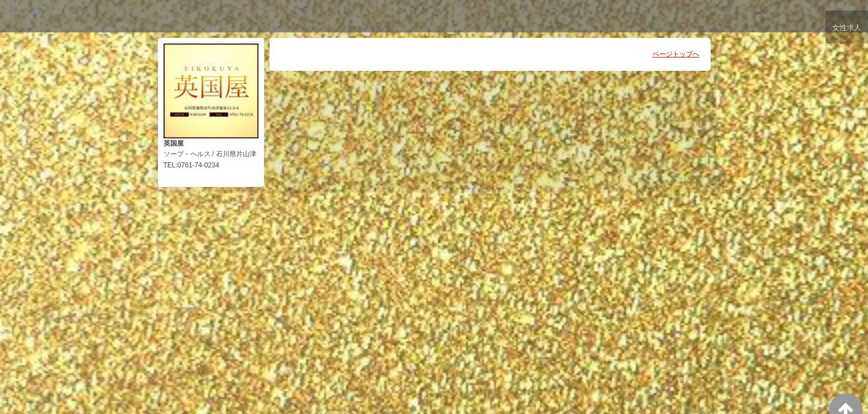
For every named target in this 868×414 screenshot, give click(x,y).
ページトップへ (676, 54)
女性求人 (846, 29)
